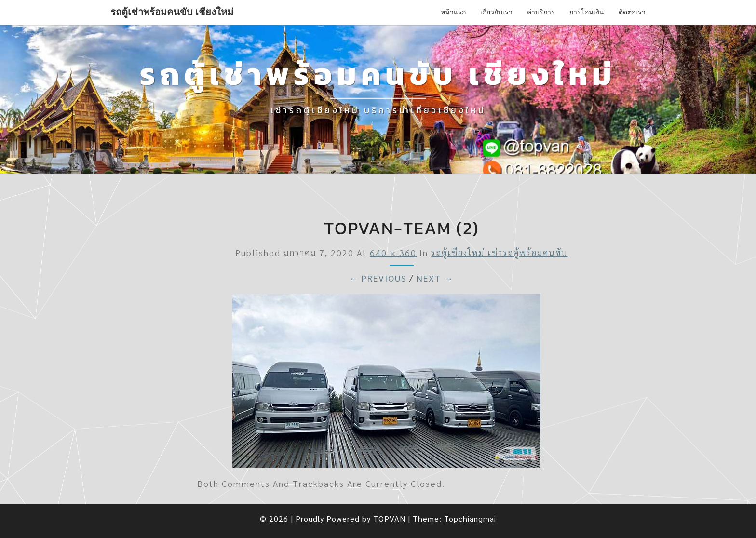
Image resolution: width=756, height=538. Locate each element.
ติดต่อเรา (632, 12)
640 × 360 (393, 252)
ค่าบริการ (541, 12)
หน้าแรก (453, 12)
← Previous (378, 278)
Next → (435, 278)
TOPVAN (389, 518)
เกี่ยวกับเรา (496, 12)
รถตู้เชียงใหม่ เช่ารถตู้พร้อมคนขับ (499, 252)
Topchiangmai (470, 518)
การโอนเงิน (587, 12)
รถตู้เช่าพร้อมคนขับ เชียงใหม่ (172, 12)
